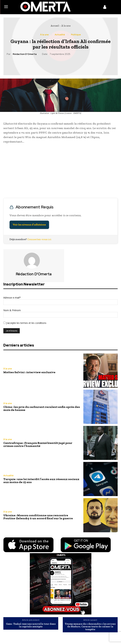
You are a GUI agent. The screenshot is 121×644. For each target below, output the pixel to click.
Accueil (55, 26)
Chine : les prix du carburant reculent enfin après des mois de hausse (42, 408)
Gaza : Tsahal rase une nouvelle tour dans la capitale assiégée (31, 625)
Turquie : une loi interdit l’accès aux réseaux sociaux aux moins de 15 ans (41, 481)
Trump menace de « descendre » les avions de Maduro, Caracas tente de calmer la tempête (90, 627)
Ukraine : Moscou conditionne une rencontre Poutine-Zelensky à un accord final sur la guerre (38, 517)
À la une (66, 26)
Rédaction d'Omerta (25, 54)
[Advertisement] (60, 172)
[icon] (105, 8)
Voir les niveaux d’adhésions (29, 225)
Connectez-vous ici (39, 239)
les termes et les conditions (31, 323)
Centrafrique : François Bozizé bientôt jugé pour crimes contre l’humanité (38, 444)
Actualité (60, 35)
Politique (76, 35)
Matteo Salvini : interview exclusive (29, 372)
